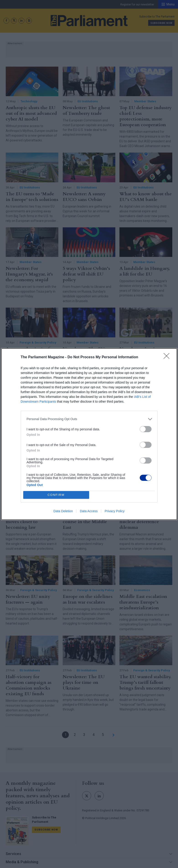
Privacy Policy (115, 511)
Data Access (89, 511)
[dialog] (89, 434)
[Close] (168, 357)
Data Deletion (63, 511)
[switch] (146, 429)
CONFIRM (56, 495)
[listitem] (89, 419)
